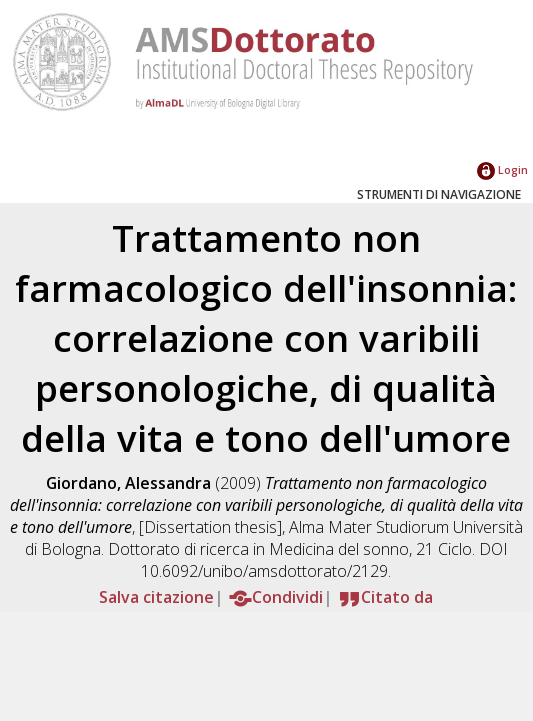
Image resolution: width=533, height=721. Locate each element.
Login (502, 169)
